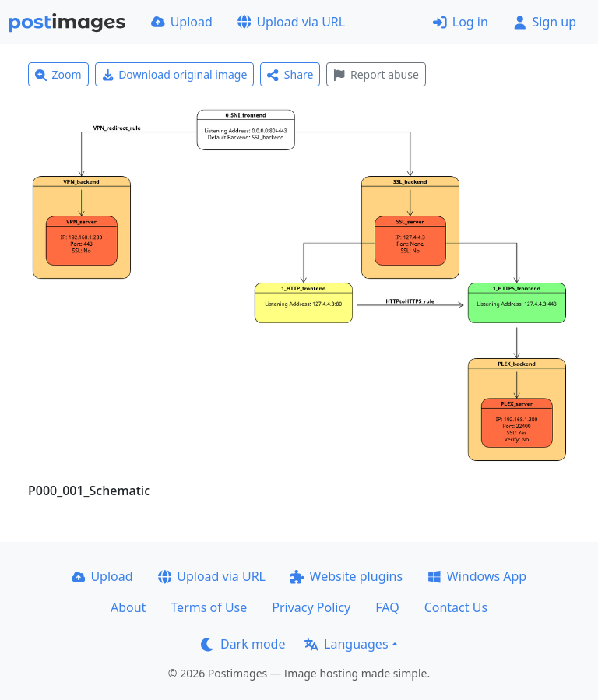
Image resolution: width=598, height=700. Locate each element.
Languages (346, 644)
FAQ (387, 607)
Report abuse (376, 74)
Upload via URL (291, 22)
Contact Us (456, 607)
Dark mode (243, 644)
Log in (461, 22)
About (128, 607)
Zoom (58, 74)
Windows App (477, 576)
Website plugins (346, 576)
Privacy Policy (311, 607)
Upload (182, 22)
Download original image (175, 74)
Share (290, 74)
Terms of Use (209, 607)
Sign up (545, 22)
